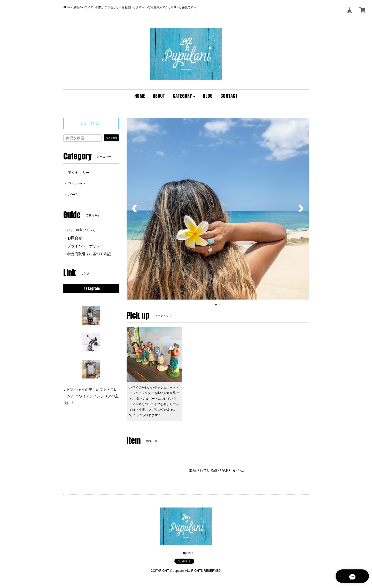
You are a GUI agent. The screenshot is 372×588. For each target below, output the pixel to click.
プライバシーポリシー (86, 246)
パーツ (73, 195)
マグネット (77, 183)
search (111, 138)
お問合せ (75, 238)
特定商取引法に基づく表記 (89, 254)
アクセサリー (79, 173)
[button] (184, 96)
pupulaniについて (82, 230)
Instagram (91, 289)
